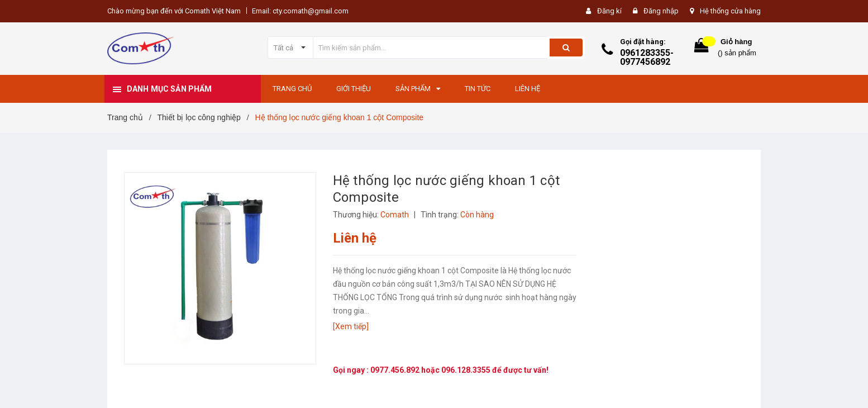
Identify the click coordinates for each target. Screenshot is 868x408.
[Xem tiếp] (351, 326)
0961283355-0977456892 (647, 57)
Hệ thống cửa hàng (730, 11)
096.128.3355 (467, 370)
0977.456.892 (396, 370)
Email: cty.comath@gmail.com (300, 11)
